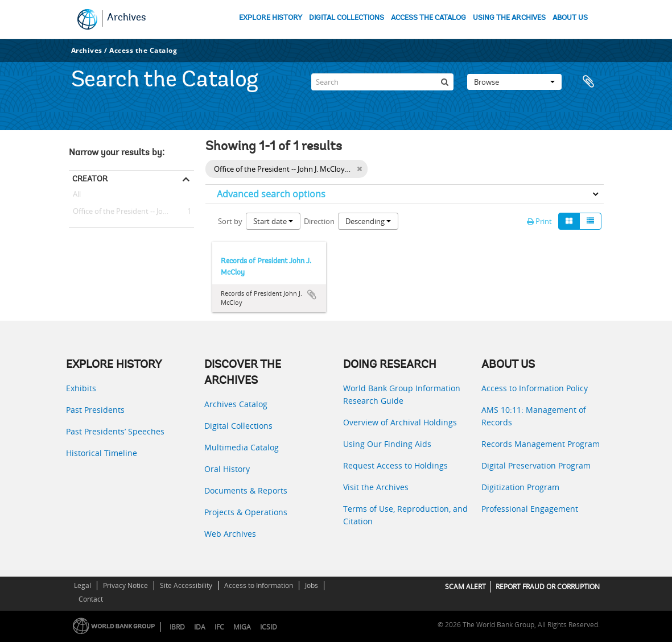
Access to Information (259, 585)
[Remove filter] (359, 169)
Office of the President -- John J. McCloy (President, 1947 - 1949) (131, 212)
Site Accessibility (186, 585)
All (77, 196)
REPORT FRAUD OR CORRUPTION (548, 587)
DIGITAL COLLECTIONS (347, 18)
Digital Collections (238, 426)
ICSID (269, 627)
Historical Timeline (102, 453)
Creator (90, 179)
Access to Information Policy (535, 388)
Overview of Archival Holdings (400, 422)
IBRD (177, 627)
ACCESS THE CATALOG (428, 18)
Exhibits (81, 388)
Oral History (227, 469)
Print (539, 221)
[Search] (382, 82)
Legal (83, 585)
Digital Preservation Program (536, 465)
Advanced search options (271, 194)
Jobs (312, 585)
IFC (219, 627)
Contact (91, 599)
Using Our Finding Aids (387, 444)
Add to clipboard (312, 295)
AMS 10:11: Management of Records (534, 416)
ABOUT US (570, 18)
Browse (514, 82)
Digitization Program (520, 487)
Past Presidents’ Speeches (115, 431)
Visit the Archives (376, 487)
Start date (273, 221)
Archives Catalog (236, 404)
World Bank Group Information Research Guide (402, 394)
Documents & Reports (246, 490)
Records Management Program (541, 444)
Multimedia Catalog (242, 447)
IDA (200, 627)
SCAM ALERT (465, 587)
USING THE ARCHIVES (509, 18)
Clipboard (589, 82)
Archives (127, 18)
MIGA (242, 627)
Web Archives (230, 534)
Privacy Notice (125, 585)
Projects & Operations (246, 512)
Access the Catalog (143, 50)
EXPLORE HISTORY (271, 18)
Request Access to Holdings (395, 465)
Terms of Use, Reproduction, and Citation (405, 515)
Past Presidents (95, 410)
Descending (368, 221)
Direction (319, 221)
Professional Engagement (530, 509)
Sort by (230, 221)
